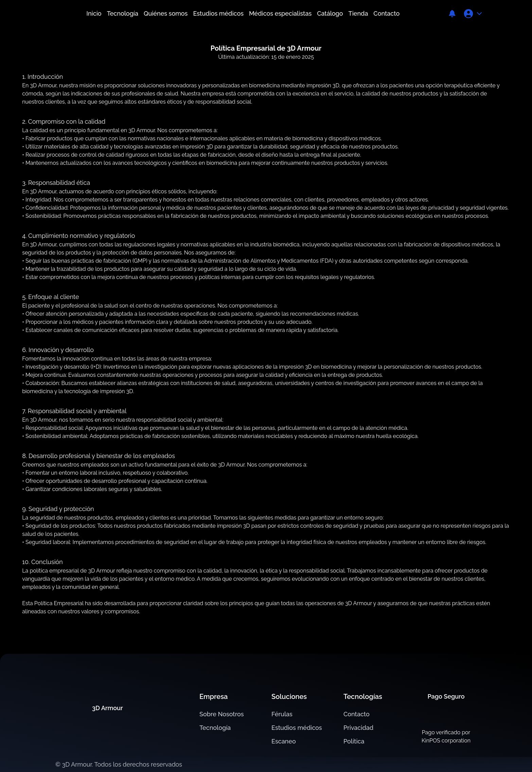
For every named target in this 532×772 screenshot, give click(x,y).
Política (354, 741)
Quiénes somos (166, 13)
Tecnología (123, 13)
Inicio (94, 13)
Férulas (282, 714)
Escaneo (284, 741)
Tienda (358, 13)
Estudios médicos (218, 13)
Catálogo (330, 13)
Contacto (386, 13)
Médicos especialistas (280, 13)
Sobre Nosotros (222, 714)
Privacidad (358, 728)
